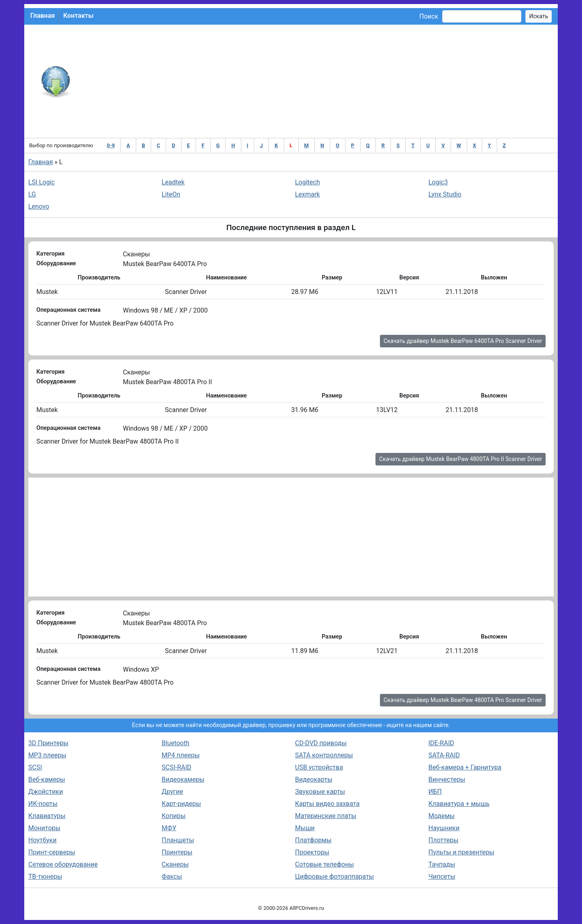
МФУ (169, 828)
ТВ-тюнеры (45, 876)
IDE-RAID (441, 743)
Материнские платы (326, 816)
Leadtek (173, 182)
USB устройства (319, 767)
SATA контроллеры (324, 755)
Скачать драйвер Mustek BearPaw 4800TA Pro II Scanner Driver (461, 459)
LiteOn (171, 194)
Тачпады (442, 864)
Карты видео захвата (327, 804)
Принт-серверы (52, 852)
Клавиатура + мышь (459, 804)
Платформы (313, 840)
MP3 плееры (47, 755)
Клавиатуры (47, 816)
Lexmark (307, 194)
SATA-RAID (444, 755)
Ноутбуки (42, 840)
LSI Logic (41, 182)
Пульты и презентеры (461, 852)
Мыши (305, 828)
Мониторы (44, 828)
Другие (172, 792)
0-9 (111, 145)
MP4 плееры (181, 755)
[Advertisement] (317, 81)
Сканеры (175, 864)
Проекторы (312, 852)
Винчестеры (447, 779)
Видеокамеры (183, 779)
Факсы (172, 876)
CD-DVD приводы (321, 743)
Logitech (308, 182)
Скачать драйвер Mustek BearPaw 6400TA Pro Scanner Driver (463, 341)
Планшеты (178, 840)
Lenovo (39, 206)
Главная (42, 16)
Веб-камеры (47, 779)
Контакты (78, 16)
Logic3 (438, 182)
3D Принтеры (48, 743)
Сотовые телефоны (325, 864)
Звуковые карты (320, 792)
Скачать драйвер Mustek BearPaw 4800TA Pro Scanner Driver (463, 700)
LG (32, 194)
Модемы (442, 816)
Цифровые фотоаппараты (334, 876)
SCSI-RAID (176, 767)
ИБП (435, 792)
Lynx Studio (445, 194)
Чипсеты (442, 876)
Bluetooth (176, 743)
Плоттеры (443, 840)
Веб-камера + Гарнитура (465, 767)
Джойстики (46, 792)
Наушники (444, 828)
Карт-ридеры (181, 804)
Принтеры (177, 852)
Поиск (429, 16)
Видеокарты (314, 779)
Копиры (174, 816)
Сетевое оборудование (63, 864)
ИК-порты (43, 804)
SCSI (35, 767)
